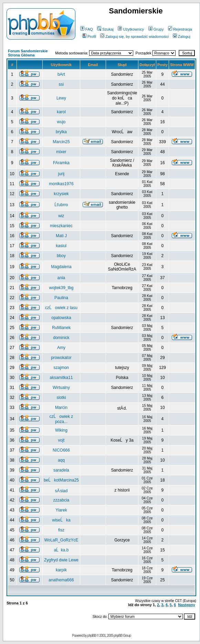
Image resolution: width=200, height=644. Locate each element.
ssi (61, 84)
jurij (61, 174)
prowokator (61, 358)
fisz (61, 530)
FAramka (61, 163)
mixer (61, 152)
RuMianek (61, 328)
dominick (61, 338)
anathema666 (61, 580)
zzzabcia (61, 500)
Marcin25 (61, 142)
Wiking (61, 430)
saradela (61, 470)
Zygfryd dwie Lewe (61, 560)
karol (61, 112)
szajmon (61, 368)
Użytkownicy (131, 29)
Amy (61, 348)
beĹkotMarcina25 (61, 480)
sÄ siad (61, 491)
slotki (61, 398)
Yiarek (61, 510)
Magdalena (61, 267)
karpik (61, 570)
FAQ (87, 29)
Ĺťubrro (61, 205)
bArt (61, 74)
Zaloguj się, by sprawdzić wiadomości (134, 36)
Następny (187, 605)
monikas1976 (61, 184)
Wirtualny (61, 388)
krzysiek (61, 194)
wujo (61, 122)
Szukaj (105, 29)
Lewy (61, 98)
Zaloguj (182, 36)
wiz (61, 216)
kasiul (61, 246)
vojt (61, 440)
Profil (89, 36)
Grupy (156, 29)
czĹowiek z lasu (61, 308)
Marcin (61, 408)
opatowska (61, 318)
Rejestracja (180, 29)
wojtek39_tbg (61, 288)
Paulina (61, 298)
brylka (61, 132)
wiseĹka (61, 520)
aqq (61, 460)
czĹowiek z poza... (61, 419)
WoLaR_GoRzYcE (61, 540)
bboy (61, 256)
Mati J (61, 236)
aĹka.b (61, 550)
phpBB (92, 636)
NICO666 (61, 450)
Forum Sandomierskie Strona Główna (28, 53)
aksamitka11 (61, 378)
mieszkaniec (61, 226)
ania (61, 278)
